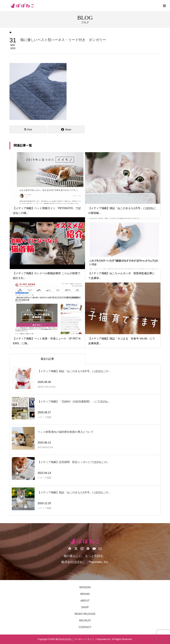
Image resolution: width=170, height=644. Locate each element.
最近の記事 (47, 359)
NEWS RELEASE (85, 614)
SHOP (85, 607)
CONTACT (85, 627)
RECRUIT (85, 620)
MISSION (85, 587)
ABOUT (85, 601)
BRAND (85, 594)
